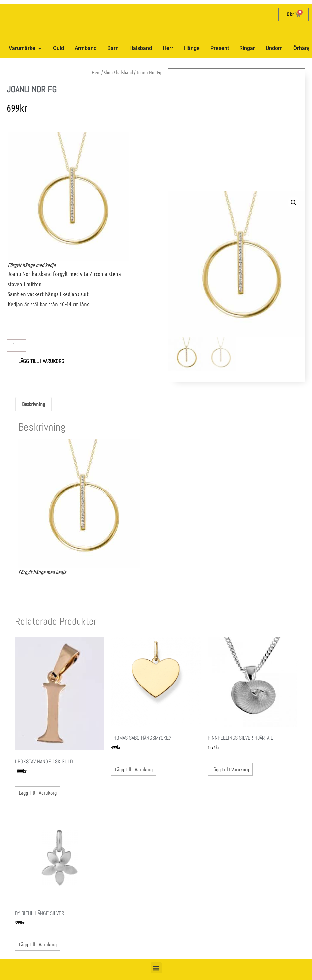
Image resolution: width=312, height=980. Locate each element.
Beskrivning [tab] (33, 404)
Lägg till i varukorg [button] (38, 792)
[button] (294, 203)
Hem (96, 72)
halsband (125, 72)
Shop (108, 72)
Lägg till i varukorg (41, 361)
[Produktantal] (16, 346)
